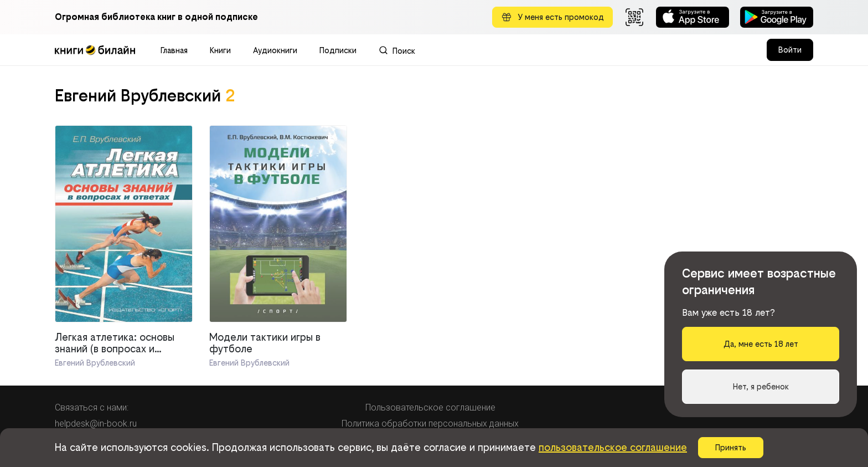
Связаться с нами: (92, 407)
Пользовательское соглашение (430, 407)
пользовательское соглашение (613, 447)
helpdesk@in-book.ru (96, 424)
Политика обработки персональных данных (430, 424)
